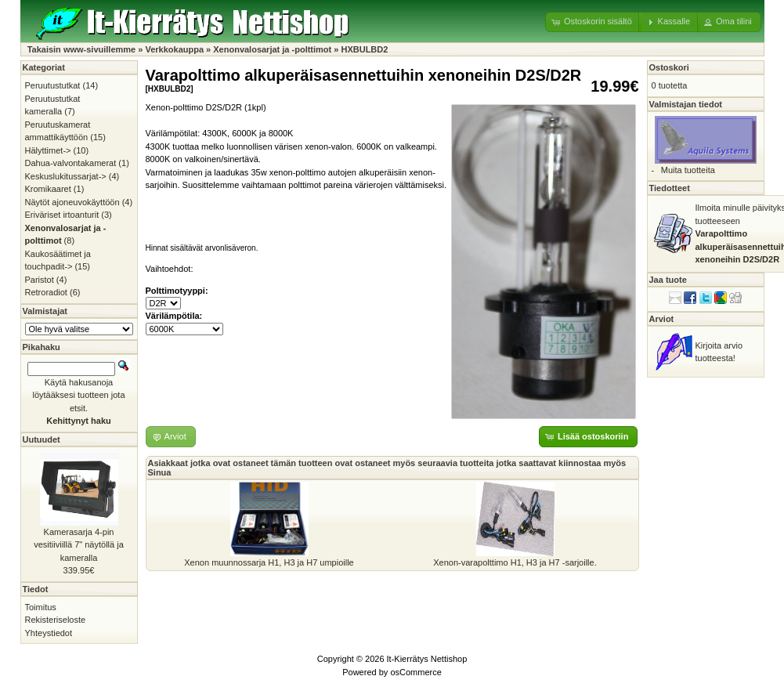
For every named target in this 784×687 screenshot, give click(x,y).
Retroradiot (46, 292)
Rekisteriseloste (56, 620)
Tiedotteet (670, 188)
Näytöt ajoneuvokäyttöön (72, 202)
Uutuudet (42, 439)
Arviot (662, 319)
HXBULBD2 (364, 49)
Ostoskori (669, 67)
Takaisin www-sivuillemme (82, 49)
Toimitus (41, 607)
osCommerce (415, 672)
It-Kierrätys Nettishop (427, 659)
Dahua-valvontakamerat (71, 163)
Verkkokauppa (174, 49)
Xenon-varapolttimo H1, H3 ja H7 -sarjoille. (515, 562)
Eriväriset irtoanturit (62, 215)
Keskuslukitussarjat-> (66, 176)
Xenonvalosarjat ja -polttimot (272, 49)
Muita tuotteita (688, 170)
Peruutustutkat (53, 85)
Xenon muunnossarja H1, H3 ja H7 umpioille (269, 562)
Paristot (40, 280)
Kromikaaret (48, 189)
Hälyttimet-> (48, 150)
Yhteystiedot (49, 633)
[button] (593, 22)
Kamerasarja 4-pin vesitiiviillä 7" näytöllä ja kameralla (79, 545)
